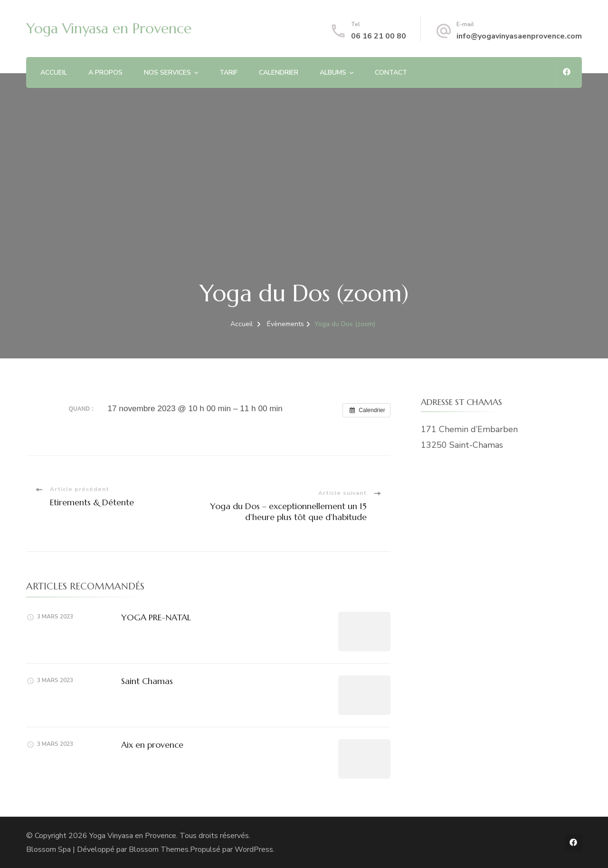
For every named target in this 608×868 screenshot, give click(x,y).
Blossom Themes (159, 849)
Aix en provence (152, 745)
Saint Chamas (147, 681)
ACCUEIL (54, 72)
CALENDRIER (279, 72)
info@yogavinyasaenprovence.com (519, 36)
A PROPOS (105, 72)
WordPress (254, 849)
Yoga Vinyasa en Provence (109, 28)
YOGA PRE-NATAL (156, 617)
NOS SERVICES (167, 72)
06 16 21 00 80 (379, 36)
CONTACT (391, 72)
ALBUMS (333, 72)
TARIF (228, 72)
